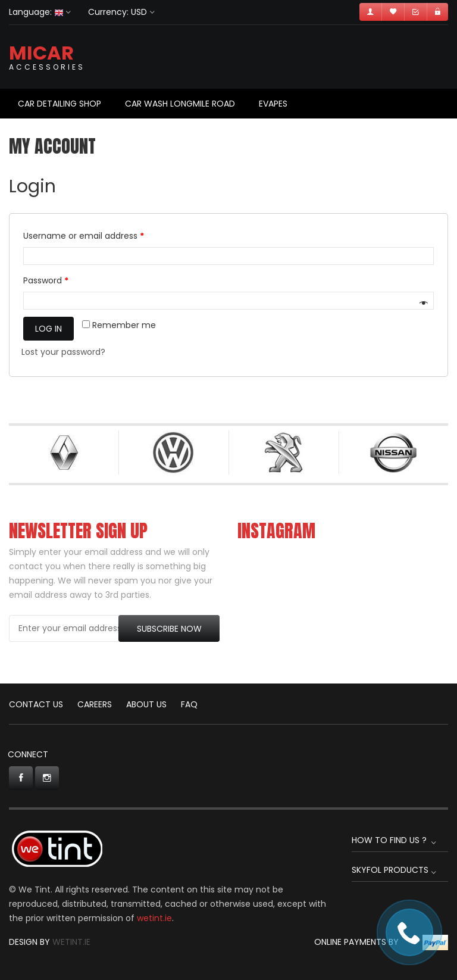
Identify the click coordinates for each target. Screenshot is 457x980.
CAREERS (95, 704)
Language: (36, 12)
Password (46, 280)
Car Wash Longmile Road (180, 104)
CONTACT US (36, 704)
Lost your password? (63, 352)
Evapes (273, 104)
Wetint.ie (71, 942)
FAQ (189, 704)
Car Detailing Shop (60, 104)
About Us (146, 704)
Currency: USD (118, 12)
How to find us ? (389, 840)
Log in (48, 329)
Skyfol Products (390, 870)
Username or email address (84, 236)
